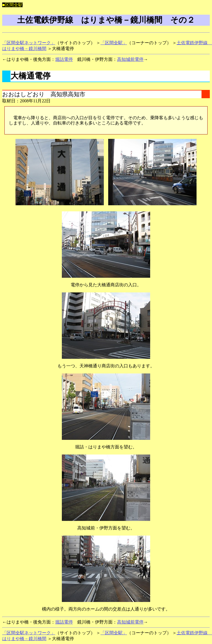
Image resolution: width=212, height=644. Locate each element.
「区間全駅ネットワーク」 (29, 43)
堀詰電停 (64, 59)
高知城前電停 (130, 59)
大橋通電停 (31, 76)
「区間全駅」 (114, 43)
